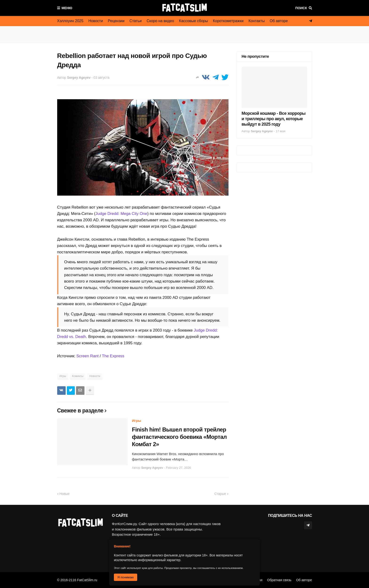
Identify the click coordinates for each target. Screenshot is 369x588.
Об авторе (279, 21)
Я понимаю (126, 577)
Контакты (257, 21)
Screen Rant (88, 356)
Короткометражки (228, 21)
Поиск (301, 8)
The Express (113, 356)
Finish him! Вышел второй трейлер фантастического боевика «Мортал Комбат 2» (179, 437)
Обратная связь (279, 580)
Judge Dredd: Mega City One (121, 214)
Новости (96, 21)
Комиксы (78, 376)
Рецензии (116, 21)
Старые (220, 494)
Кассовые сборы (194, 21)
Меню (67, 8)
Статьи (136, 21)
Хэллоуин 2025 (70, 21)
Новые (65, 494)
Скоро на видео (160, 21)
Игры (63, 376)
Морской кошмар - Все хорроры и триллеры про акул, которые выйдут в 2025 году (274, 119)
